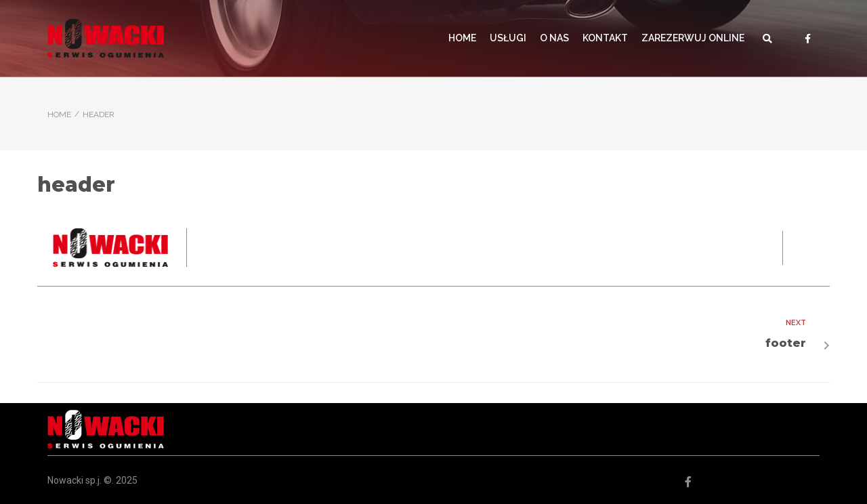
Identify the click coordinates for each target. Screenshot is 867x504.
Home (59, 114)
